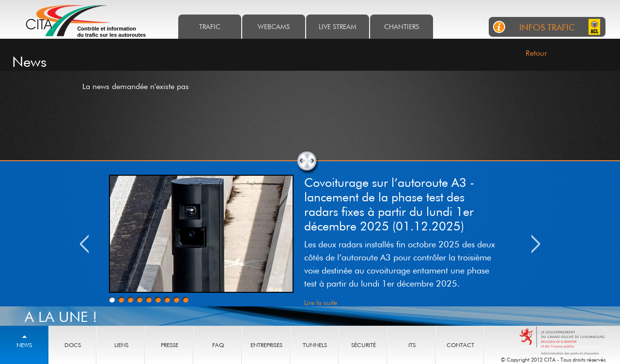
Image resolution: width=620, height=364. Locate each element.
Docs (73, 345)
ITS (412, 345)
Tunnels (315, 345)
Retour (536, 53)
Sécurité (364, 345)
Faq (218, 345)
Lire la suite (321, 302)
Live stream (338, 26)
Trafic (210, 26)
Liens (121, 345)
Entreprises (266, 345)
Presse (170, 345)
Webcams (274, 26)
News (24, 345)
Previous (84, 244)
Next (536, 244)
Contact (460, 345)
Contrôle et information (111, 32)
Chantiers (402, 26)
